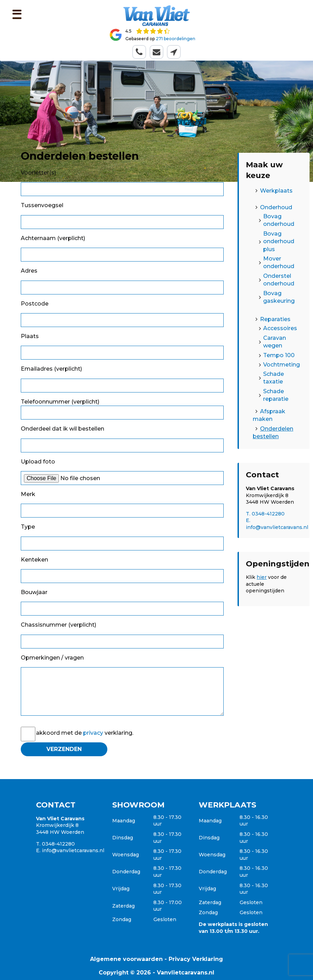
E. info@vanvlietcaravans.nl (277, 524)
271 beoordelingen (176, 39)
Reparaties (275, 319)
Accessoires (280, 328)
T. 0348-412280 (265, 514)
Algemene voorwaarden (126, 959)
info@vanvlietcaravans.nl (73, 850)
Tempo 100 (279, 355)
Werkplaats (276, 191)
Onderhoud (276, 207)
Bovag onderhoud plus (279, 241)
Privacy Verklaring (196, 959)
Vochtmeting (281, 365)
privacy (93, 733)
